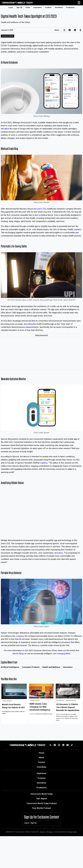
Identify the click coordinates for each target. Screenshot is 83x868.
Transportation (7, 701)
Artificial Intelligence (10, 667)
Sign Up (19, 7)
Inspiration (38, 7)
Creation (48, 7)
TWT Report (41, 799)
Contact (42, 762)
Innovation (59, 7)
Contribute (41, 767)
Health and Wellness (51, 667)
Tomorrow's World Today (41, 794)
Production (70, 7)
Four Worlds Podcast (42, 808)
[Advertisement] (41, 354)
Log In (11, 7)
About (41, 757)
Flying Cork (72, 832)
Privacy (50, 832)
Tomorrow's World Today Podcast (42, 803)
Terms (42, 832)
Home (28, 7)
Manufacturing (71, 700)
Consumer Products (31, 667)
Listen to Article (8, 36)
